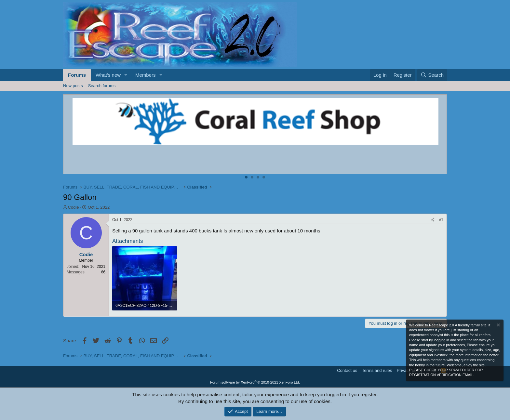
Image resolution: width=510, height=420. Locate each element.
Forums (77, 75)
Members (146, 75)
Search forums (102, 86)
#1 (441, 220)
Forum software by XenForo (255, 382)
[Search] (432, 75)
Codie (74, 207)
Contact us (347, 370)
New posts (73, 86)
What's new (108, 75)
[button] (126, 75)
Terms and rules (377, 370)
